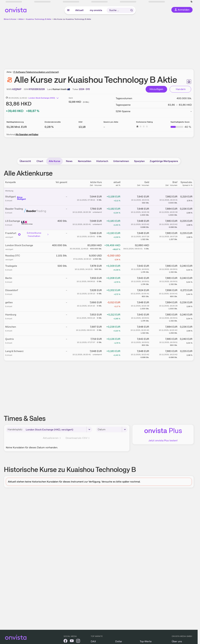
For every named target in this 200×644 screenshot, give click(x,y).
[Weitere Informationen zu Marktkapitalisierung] (17, 127)
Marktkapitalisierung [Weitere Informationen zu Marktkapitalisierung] (15, 122)
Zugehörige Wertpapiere (164, 161)
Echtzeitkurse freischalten (34, 234)
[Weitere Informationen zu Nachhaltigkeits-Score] (181, 127)
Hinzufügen (156, 89)
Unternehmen (121, 161)
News (69, 161)
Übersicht (25, 161)
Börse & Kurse (10, 19)
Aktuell (79, 10)
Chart (40, 161)
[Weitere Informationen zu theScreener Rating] (142, 127)
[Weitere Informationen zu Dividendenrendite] (49, 127)
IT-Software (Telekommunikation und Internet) (36, 72)
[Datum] (117, 429)
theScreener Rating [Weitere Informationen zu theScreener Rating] (144, 122)
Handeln (181, 89)
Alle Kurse (54, 161)
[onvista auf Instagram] (78, 641)
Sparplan (139, 161)
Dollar (119, 641)
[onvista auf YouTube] (72, 641)
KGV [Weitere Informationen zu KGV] (81, 122)
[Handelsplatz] (58, 429)
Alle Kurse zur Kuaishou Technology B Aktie (72, 19)
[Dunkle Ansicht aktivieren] (192, 2)
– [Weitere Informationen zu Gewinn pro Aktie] (104, 127)
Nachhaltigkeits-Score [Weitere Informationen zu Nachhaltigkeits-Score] (180, 122)
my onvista (96, 10)
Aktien (21, 19)
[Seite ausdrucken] (189, 82)
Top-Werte (146, 641)
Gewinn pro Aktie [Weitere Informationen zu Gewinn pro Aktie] (111, 122)
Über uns (177, 641)
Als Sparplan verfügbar (27, 134)
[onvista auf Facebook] (65, 641)
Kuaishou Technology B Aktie (39, 19)
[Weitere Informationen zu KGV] (82, 127)
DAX (93, 641)
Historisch (102, 161)
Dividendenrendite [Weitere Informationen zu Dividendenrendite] (53, 122)
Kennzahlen (85, 161)
